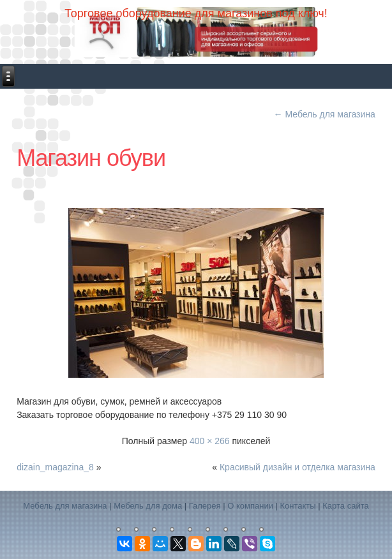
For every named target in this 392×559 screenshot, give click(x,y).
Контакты (298, 506)
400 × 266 (210, 441)
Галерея (205, 506)
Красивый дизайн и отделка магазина (298, 467)
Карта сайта (345, 506)
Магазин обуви (91, 158)
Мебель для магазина (325, 114)
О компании (250, 506)
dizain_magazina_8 (55, 467)
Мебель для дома (148, 506)
